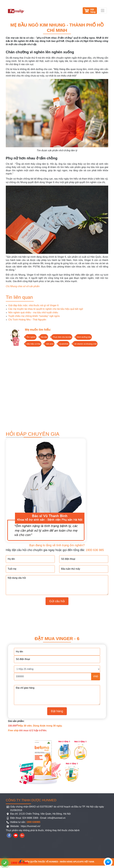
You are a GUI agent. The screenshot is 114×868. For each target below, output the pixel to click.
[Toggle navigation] (103, 11)
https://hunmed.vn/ (30, 826)
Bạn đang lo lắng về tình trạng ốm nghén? (57, 545)
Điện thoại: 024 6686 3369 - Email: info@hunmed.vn (38, 818)
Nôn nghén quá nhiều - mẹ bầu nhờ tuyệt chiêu (33, 312)
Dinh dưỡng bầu (84, 337)
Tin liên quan (19, 297)
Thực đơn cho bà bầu (62, 337)
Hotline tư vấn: (25, 822)
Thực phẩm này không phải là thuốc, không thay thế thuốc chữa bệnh (43, 830)
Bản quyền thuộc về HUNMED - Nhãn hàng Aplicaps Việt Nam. (57, 862)
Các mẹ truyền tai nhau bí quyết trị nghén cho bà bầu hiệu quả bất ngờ (46, 309)
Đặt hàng (57, 711)
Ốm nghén (31, 337)
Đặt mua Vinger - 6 (57, 639)
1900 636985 (15, 863)
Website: (15, 826)
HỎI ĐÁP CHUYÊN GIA (33, 434)
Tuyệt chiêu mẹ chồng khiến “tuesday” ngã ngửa (34, 316)
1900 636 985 (95, 550)
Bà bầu (44, 337)
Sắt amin (50, 344)
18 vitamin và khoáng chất (85, 344)
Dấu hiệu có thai (34, 344)
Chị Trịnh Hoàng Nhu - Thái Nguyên (27, 320)
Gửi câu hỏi (57, 601)
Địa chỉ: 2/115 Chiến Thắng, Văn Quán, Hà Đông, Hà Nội (40, 814)
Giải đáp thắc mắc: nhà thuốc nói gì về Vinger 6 (33, 305)
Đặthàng (93, 11)
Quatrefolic (64, 344)
